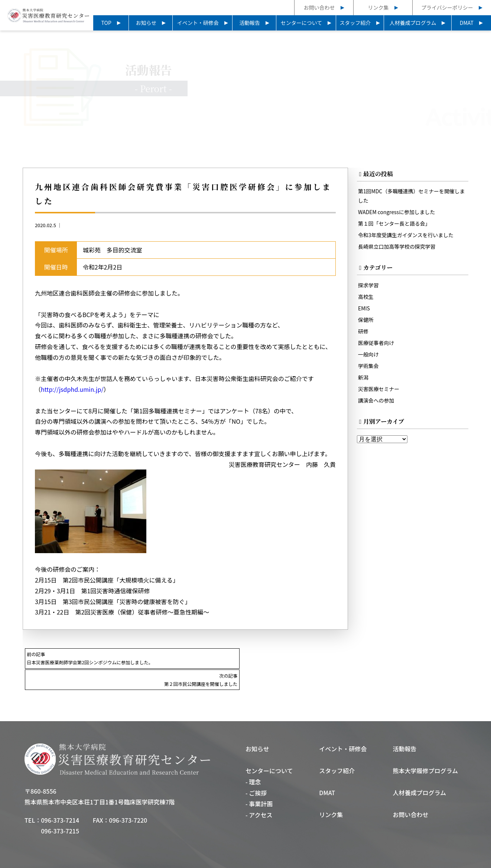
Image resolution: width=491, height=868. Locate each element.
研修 (363, 332)
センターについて (302, 23)
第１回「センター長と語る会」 (395, 224)
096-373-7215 (60, 810)
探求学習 (369, 286)
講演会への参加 (377, 401)
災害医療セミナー (379, 389)
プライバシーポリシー (447, 7)
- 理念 (253, 761)
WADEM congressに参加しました (398, 213)
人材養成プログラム (413, 23)
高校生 (366, 297)
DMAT (467, 23)
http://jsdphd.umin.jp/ (72, 390)
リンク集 (378, 7)
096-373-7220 (128, 799)
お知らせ (146, 23)
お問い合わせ (319, 7)
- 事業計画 (259, 783)
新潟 (363, 378)
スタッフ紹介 (355, 23)
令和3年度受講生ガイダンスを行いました (407, 236)
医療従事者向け (377, 343)
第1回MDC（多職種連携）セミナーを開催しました (411, 196)
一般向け (369, 355)
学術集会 (369, 366)
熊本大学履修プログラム (426, 749)
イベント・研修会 (198, 23)
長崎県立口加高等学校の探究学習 (398, 247)
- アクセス (259, 794)
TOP (106, 23)
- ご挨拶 (256, 772)
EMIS (364, 309)
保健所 (366, 320)
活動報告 (250, 23)
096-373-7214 (60, 799)
